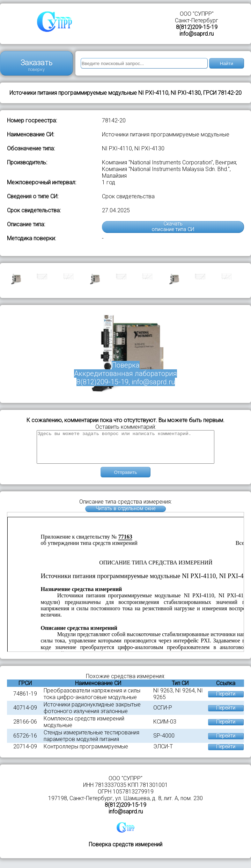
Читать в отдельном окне (125, 515)
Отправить (125, 479)
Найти (227, 63)
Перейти (226, 700)
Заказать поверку (36, 65)
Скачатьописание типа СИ (173, 227)
